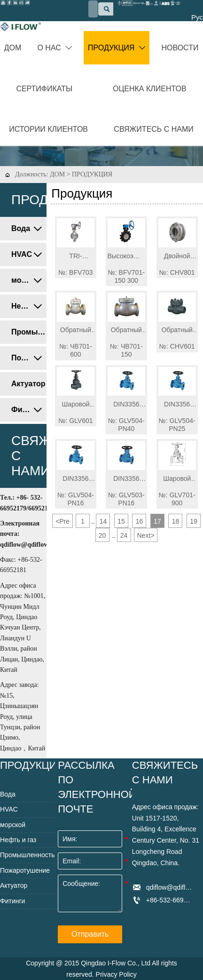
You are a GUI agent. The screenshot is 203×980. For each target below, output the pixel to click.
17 (157, 521)
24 (124, 535)
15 (121, 521)
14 (103, 521)
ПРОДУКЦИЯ (92, 174)
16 (140, 521)
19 (194, 521)
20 (102, 535)
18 (176, 521)
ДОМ (57, 174)
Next (146, 535)
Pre (62, 521)
